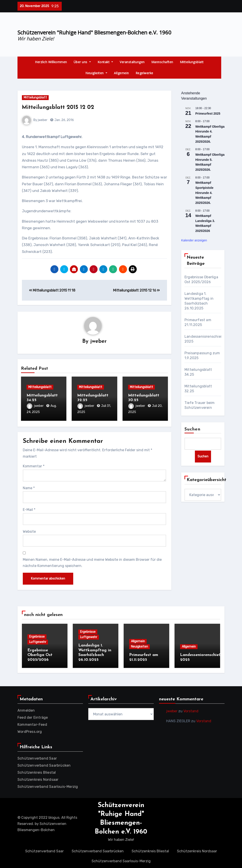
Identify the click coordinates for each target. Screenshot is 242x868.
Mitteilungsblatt (192, 62)
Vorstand (191, 710)
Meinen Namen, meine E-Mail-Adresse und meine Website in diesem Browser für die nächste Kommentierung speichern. (92, 562)
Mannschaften (162, 62)
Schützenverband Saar (37, 757)
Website (29, 531)
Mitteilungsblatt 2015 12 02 (60, 107)
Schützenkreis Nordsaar (38, 778)
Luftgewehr (38, 641)
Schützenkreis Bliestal (37, 771)
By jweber (35, 120)
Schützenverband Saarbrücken (44, 764)
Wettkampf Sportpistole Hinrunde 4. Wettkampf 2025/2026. (204, 193)
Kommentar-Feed (32, 723)
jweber (98, 341)
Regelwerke (144, 73)
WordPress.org (30, 730)
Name (29, 487)
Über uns (82, 62)
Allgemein (121, 73)
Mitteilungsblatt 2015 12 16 (136, 290)
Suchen (192, 429)
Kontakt (105, 62)
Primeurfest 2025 (208, 114)
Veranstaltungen (132, 62)
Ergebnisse (37, 636)
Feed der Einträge (33, 716)
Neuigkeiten (96, 73)
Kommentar (34, 466)
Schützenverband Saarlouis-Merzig (48, 785)
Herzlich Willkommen (51, 62)
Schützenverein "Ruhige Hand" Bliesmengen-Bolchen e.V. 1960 (94, 32)
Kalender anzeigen (194, 240)
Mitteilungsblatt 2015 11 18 (52, 290)
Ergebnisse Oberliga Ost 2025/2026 (40, 654)
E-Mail (29, 509)
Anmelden (26, 709)
